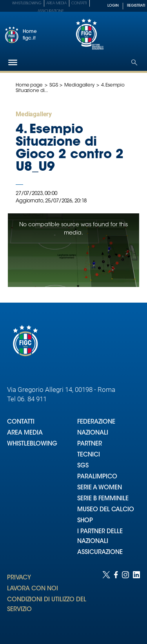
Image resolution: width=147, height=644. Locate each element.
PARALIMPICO (97, 477)
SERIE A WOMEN (100, 488)
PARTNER (90, 444)
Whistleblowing (27, 3)
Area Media (56, 3)
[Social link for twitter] (106, 600)
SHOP (85, 521)
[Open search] (134, 62)
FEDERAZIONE (96, 422)
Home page (29, 85)
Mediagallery (79, 85)
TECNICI (89, 455)
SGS (54, 85)
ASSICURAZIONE (100, 553)
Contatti (79, 3)
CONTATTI (21, 422)
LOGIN (113, 6)
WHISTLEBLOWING (32, 444)
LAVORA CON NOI (33, 589)
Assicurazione (51, 11)
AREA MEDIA (25, 433)
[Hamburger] (13, 62)
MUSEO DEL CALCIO (106, 510)
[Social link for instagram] (125, 600)
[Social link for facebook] (116, 600)
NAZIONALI (93, 433)
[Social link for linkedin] (136, 600)
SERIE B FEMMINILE (103, 499)
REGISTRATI (136, 6)
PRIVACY (19, 578)
